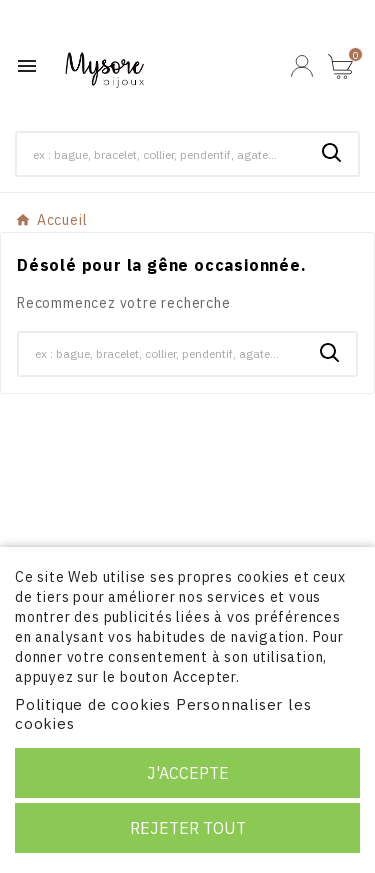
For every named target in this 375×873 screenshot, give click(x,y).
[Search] (332, 153)
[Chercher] (161, 154)
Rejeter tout (188, 828)
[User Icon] (302, 66)
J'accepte (188, 773)
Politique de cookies (93, 704)
